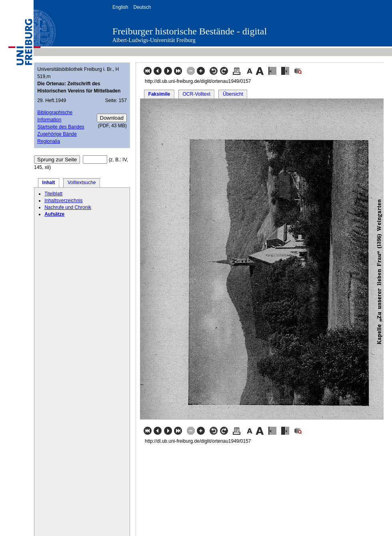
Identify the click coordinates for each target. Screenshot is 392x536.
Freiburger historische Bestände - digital (190, 31)
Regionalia (49, 141)
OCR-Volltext (196, 94)
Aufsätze (54, 214)
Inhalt (49, 183)
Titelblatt (53, 194)
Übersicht (233, 94)
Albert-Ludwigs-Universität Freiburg (154, 40)
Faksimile (159, 94)
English (120, 7)
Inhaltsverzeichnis (63, 201)
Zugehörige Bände (57, 134)
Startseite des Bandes (61, 127)
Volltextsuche (82, 183)
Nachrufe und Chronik (68, 207)
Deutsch (142, 7)
